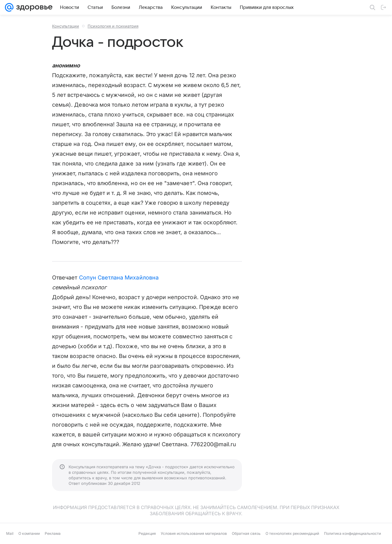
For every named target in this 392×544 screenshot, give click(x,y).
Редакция (147, 533)
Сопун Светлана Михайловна (119, 278)
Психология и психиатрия (113, 26)
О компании (29, 533)
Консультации (66, 26)
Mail (10, 533)
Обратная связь (246, 533)
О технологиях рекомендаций (292, 533)
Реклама (53, 533)
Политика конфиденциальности (352, 533)
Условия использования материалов (194, 533)
